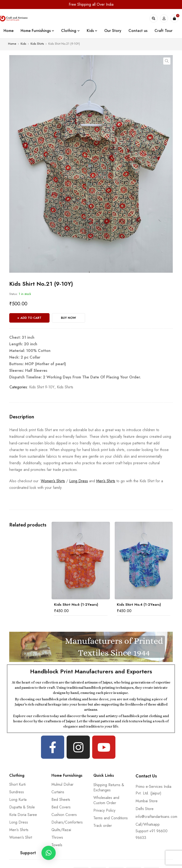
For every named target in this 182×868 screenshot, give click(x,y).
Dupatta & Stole (22, 807)
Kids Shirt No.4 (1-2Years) (139, 605)
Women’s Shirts (53, 481)
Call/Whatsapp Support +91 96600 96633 (152, 831)
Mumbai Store (147, 801)
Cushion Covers (64, 815)
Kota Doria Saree (23, 815)
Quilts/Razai (61, 830)
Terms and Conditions (111, 818)
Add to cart (31, 318)
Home (12, 44)
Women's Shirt (21, 837)
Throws (57, 837)
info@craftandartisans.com (156, 817)
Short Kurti (17, 784)
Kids (23, 44)
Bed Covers (61, 807)
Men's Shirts (19, 830)
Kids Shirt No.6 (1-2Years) (76, 605)
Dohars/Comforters (67, 822)
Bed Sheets (61, 800)
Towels (57, 845)
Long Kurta (18, 800)
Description (22, 417)
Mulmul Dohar (62, 784)
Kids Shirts (37, 44)
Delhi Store (145, 809)
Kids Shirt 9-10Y (42, 387)
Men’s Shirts (106, 481)
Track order (103, 826)
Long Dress (79, 481)
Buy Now (68, 318)
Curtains (58, 792)
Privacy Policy (104, 810)
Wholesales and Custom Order (106, 800)
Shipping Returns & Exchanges (109, 787)
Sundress (17, 792)
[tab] (22, 417)
